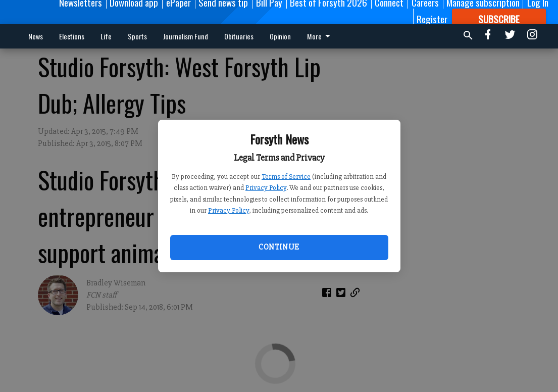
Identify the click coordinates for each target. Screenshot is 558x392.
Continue (279, 247)
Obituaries (239, 36)
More (320, 36)
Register (432, 19)
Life (106, 36)
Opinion (280, 36)
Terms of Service (286, 177)
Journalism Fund (186, 36)
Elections (72, 36)
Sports (137, 36)
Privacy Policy (266, 188)
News (36, 36)
